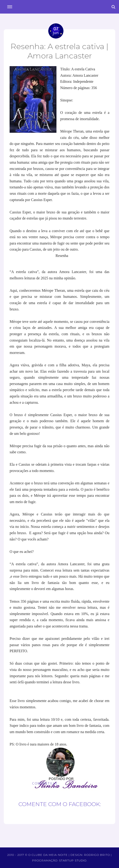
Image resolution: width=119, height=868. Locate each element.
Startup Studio (73, 860)
